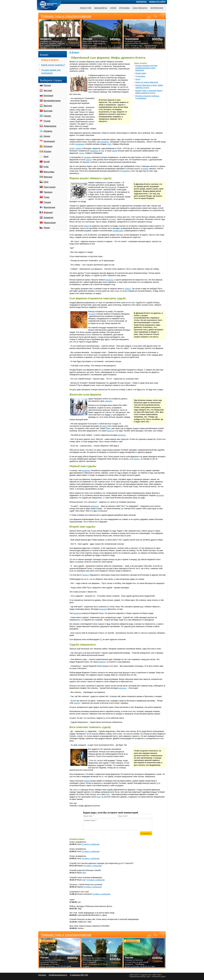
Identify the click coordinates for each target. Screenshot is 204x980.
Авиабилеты (101, 8)
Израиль (48, 131)
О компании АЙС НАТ (79, 975)
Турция (47, 202)
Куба (46, 167)
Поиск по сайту (157, 2)
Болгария (48, 96)
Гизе (102, 151)
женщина (122, 435)
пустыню (112, 219)
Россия (47, 85)
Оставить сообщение (91, 844)
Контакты (141, 2)
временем (86, 470)
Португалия (50, 187)
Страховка (124, 8)
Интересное (157, 8)
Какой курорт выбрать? (53, 65)
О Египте (74, 52)
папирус (86, 575)
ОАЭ (46, 182)
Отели (113, 8)
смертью (110, 431)
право (104, 426)
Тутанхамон (140, 76)
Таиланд (48, 192)
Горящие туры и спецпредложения (66, 935)
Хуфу (109, 144)
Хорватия (48, 218)
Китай (47, 162)
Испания (48, 146)
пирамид (88, 157)
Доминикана (50, 126)
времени (110, 280)
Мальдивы (49, 172)
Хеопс (138, 79)
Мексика (48, 177)
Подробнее (73, 961)
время (114, 151)
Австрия (48, 90)
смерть (137, 459)
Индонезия (49, 141)
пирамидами (118, 231)
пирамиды (105, 142)
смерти (89, 160)
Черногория (50, 223)
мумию (146, 169)
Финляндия (49, 207)
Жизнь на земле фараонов (147, 82)
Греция (47, 116)
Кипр (46, 157)
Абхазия (87, 39)
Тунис (47, 197)
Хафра (78, 148)
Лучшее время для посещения (51, 72)
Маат (108, 794)
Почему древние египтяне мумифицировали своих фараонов (146, 68)
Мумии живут (141, 73)
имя (84, 873)
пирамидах (80, 144)
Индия (47, 136)
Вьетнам (48, 111)
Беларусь (46, 39)
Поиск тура (86, 8)
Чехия (47, 228)
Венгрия (48, 106)
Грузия (47, 121)
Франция (48, 212)
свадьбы (109, 401)
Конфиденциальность (58, 975)
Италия (47, 151)
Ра (122, 509)
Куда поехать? (140, 8)
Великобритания (52, 101)
